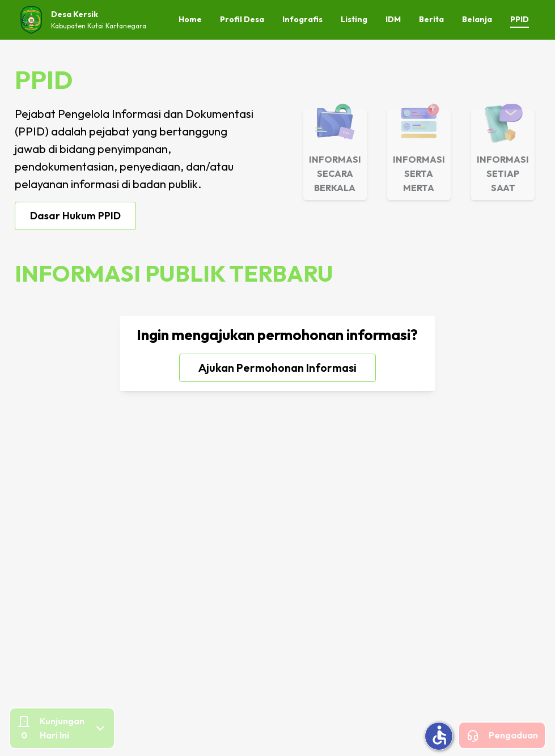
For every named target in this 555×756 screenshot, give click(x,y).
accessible (439, 735)
